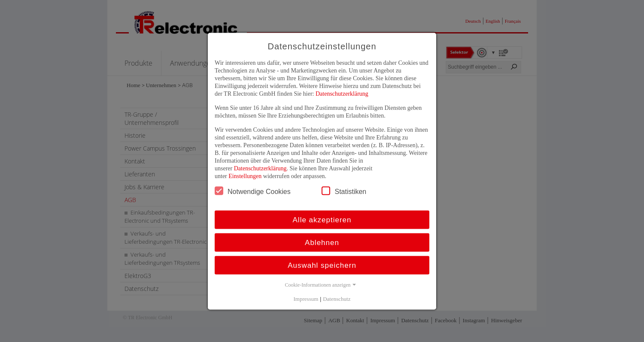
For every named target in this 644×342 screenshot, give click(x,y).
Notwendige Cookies (253, 191)
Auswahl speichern (322, 265)
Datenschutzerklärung (342, 93)
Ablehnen (322, 242)
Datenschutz (337, 298)
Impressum (306, 298)
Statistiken (344, 191)
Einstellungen (245, 176)
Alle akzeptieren (322, 219)
